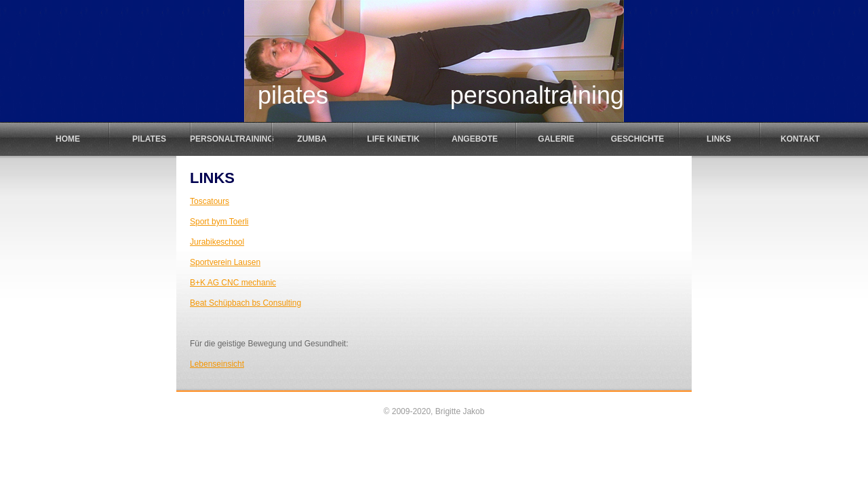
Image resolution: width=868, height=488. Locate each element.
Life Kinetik (393, 139)
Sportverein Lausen (225, 262)
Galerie (556, 139)
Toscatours (210, 201)
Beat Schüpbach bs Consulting (245, 303)
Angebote (475, 139)
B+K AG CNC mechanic (233, 283)
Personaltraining (231, 139)
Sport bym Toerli (219, 222)
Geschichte (638, 139)
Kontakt (800, 139)
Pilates (149, 139)
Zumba (312, 139)
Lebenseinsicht (217, 364)
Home (68, 139)
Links (719, 139)
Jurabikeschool (217, 242)
